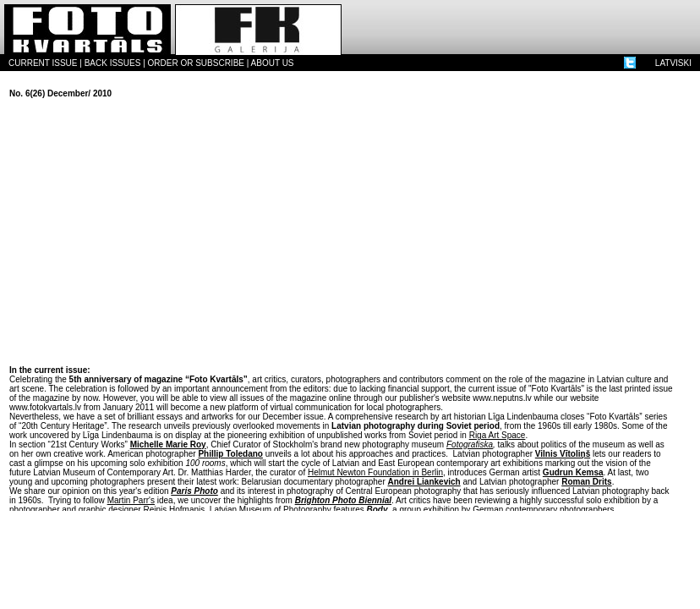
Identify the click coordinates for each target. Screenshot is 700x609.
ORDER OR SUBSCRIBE (196, 63)
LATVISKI (673, 63)
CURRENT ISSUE (43, 63)
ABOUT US (273, 63)
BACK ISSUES (113, 63)
